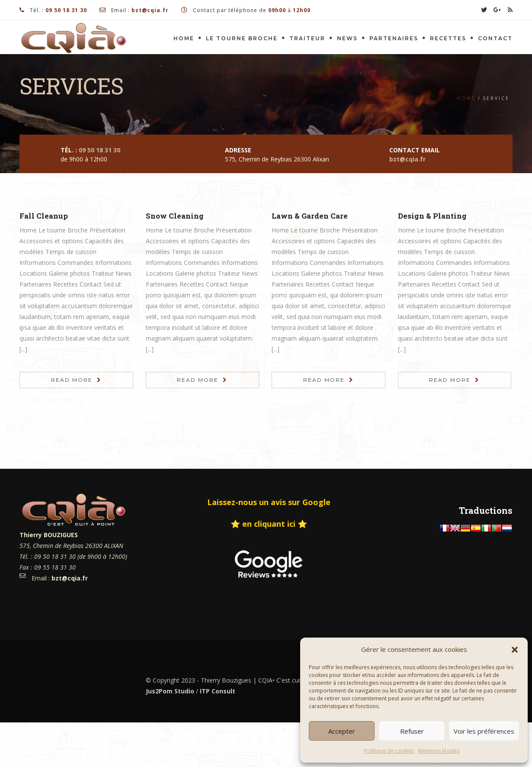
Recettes (448, 38)
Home (184, 38)
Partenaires (394, 38)
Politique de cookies (389, 751)
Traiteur (307, 38)
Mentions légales (439, 751)
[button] (515, 650)
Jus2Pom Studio (170, 691)
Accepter (342, 731)
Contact (495, 38)
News (347, 38)
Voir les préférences (484, 731)
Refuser (412, 731)
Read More (72, 380)
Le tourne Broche (242, 38)
